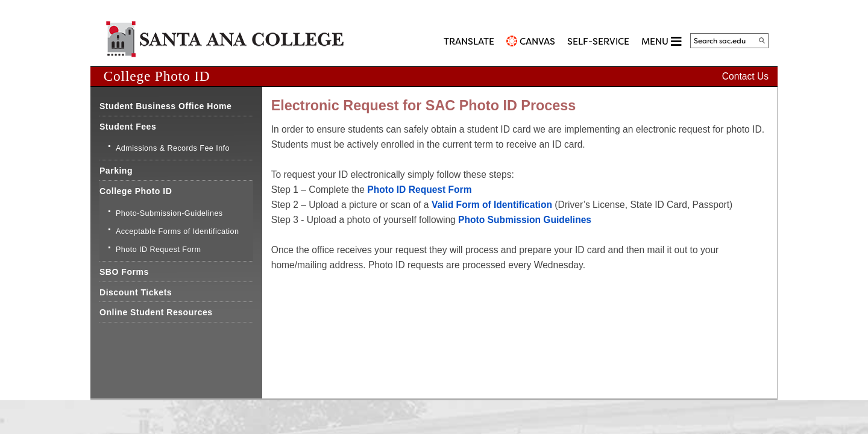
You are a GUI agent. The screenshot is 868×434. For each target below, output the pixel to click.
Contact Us (745, 76)
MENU (661, 41)
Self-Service (598, 42)
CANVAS (537, 42)
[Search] (762, 40)
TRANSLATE (469, 42)
